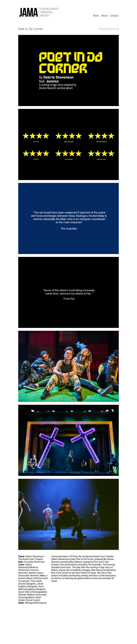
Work (96, 16)
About (104, 16)
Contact (114, 16)
